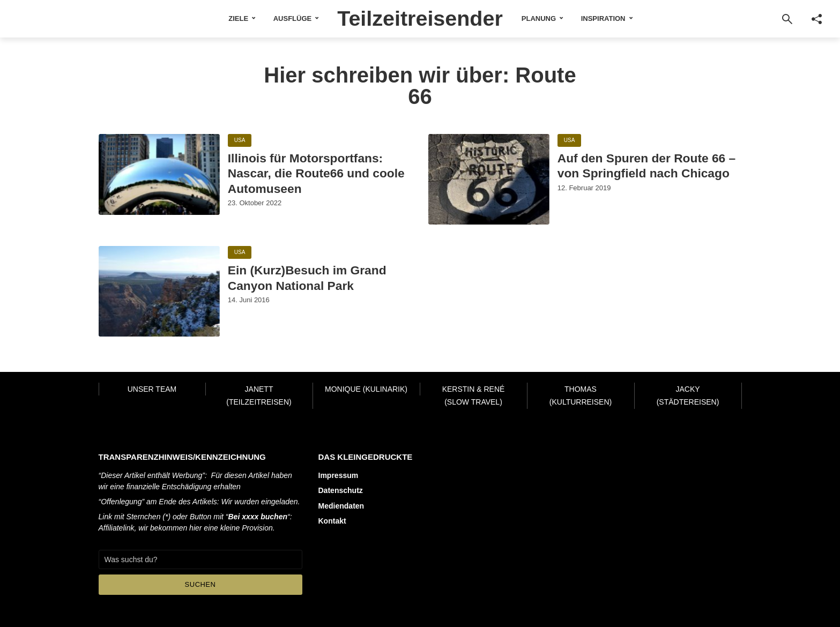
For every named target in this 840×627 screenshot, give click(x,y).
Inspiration (604, 18)
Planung (540, 18)
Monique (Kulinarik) (366, 389)
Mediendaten (341, 505)
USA (240, 141)
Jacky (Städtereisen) (688, 396)
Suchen (200, 584)
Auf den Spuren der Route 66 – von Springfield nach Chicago (648, 166)
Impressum (339, 475)
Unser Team (152, 389)
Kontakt (332, 520)
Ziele (237, 18)
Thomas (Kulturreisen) (581, 396)
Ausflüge (292, 18)
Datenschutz (341, 490)
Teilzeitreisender (420, 18)
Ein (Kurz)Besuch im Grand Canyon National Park (308, 278)
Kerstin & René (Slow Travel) (474, 396)
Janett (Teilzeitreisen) (259, 396)
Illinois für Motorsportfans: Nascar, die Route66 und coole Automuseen (317, 174)
